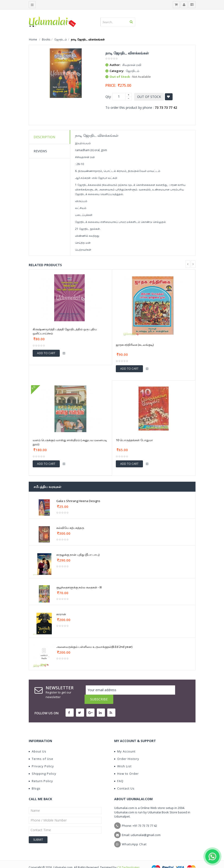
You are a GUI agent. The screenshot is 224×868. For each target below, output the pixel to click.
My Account (125, 742)
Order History (127, 749)
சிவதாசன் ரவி (132, 65)
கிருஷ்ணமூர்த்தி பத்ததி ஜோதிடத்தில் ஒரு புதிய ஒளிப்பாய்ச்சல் (65, 331)
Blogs (35, 779)
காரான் (61, 614)
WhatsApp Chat (134, 835)
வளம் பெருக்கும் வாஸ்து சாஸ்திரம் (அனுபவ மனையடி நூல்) (70, 442)
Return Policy (41, 772)
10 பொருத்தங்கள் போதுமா (134, 440)
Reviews (40, 151)
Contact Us (124, 779)
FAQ (119, 772)
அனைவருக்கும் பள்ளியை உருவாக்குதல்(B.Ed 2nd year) (94, 647)
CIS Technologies (128, 858)
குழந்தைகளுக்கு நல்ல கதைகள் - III (79, 587)
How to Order (126, 764)
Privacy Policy (41, 757)
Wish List (123, 757)
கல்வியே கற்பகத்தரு (70, 528)
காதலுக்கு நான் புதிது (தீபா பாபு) (78, 555)
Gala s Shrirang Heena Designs (78, 501)
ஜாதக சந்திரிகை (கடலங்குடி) (135, 345)
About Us (38, 742)
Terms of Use (41, 749)
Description (44, 137)
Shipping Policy (43, 764)
